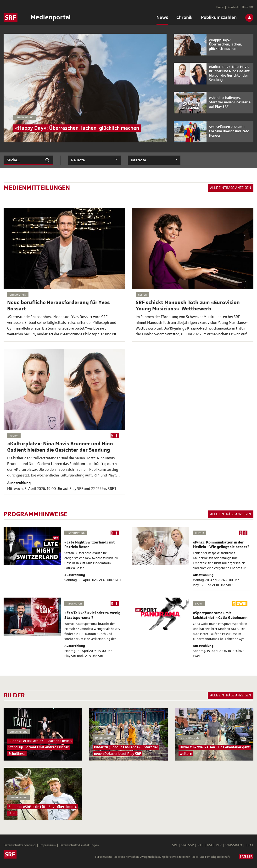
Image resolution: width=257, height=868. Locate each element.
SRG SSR (188, 845)
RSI (210, 845)
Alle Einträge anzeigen (231, 188)
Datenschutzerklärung (20, 845)
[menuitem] (162, 18)
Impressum (48, 845)
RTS (201, 845)
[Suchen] (23, 160)
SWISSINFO (234, 845)
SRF (175, 845)
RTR (219, 845)
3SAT (250, 845)
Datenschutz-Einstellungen (79, 845)
